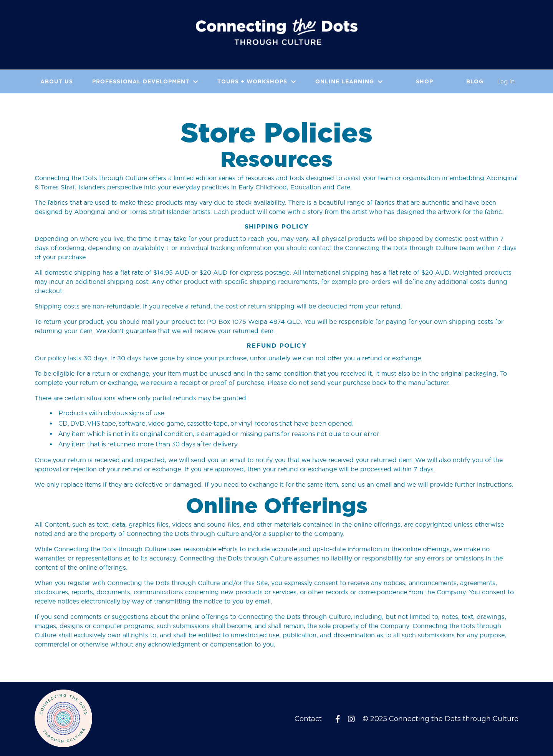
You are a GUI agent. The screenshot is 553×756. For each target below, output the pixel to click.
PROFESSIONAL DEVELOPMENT (145, 81)
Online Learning (349, 81)
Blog (475, 81)
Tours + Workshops (257, 81)
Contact (308, 719)
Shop (425, 81)
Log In (506, 81)
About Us (57, 81)
